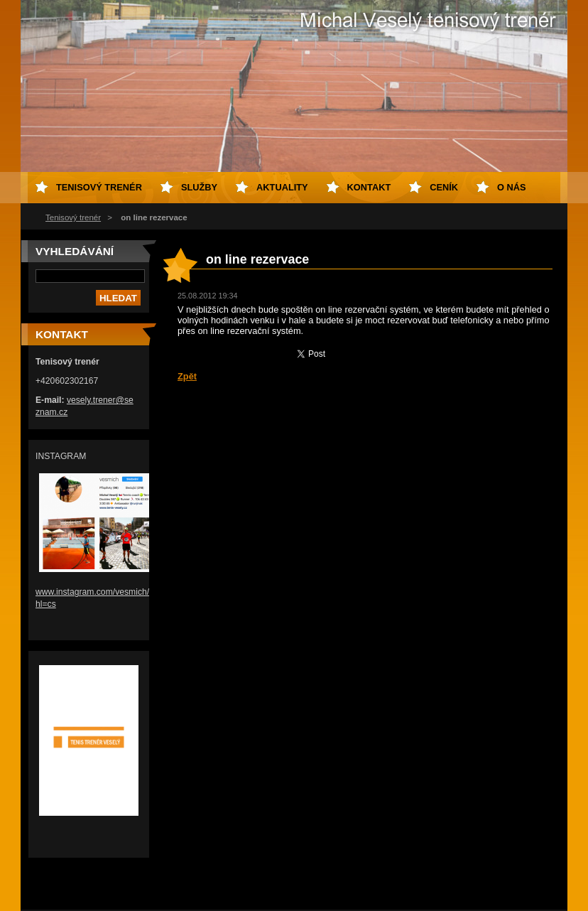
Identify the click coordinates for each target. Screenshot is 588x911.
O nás (512, 187)
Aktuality (282, 187)
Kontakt (369, 187)
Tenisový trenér (73, 217)
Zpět (187, 376)
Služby (199, 187)
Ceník (444, 187)
